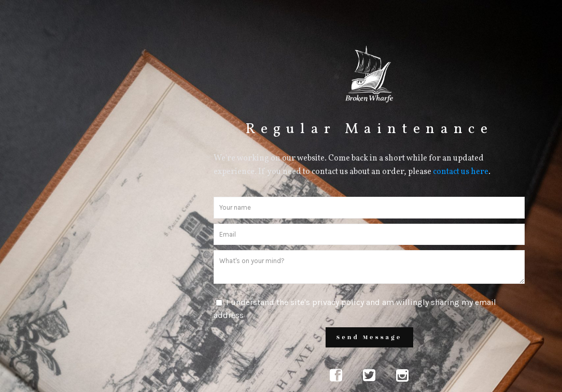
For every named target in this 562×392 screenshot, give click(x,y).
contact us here (461, 172)
